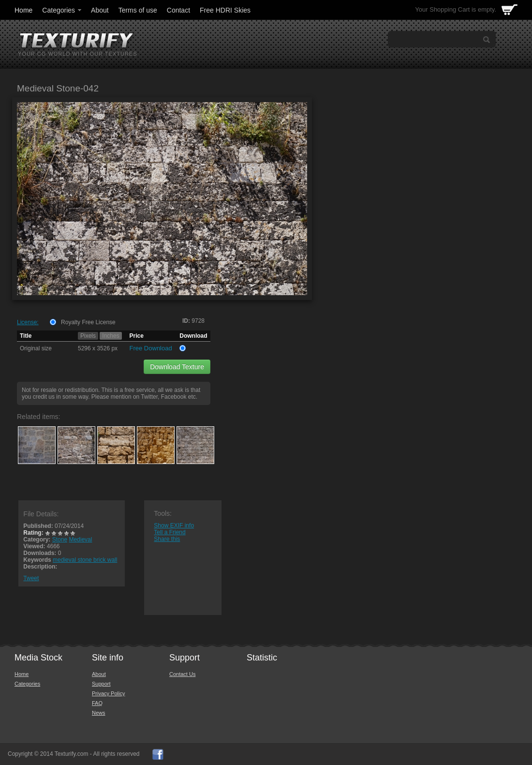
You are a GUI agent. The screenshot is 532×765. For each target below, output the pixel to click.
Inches (111, 336)
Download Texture (177, 367)
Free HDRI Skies (225, 10)
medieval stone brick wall (85, 560)
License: (28, 322)
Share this (167, 539)
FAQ (97, 703)
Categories (62, 10)
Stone (60, 540)
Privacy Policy (108, 693)
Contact (178, 10)
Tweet (31, 578)
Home (23, 10)
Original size (36, 348)
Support (101, 684)
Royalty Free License (88, 322)
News (99, 713)
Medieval (80, 540)
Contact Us (182, 674)
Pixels (88, 336)
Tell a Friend (170, 532)
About (100, 10)
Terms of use (138, 10)
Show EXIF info (174, 525)
